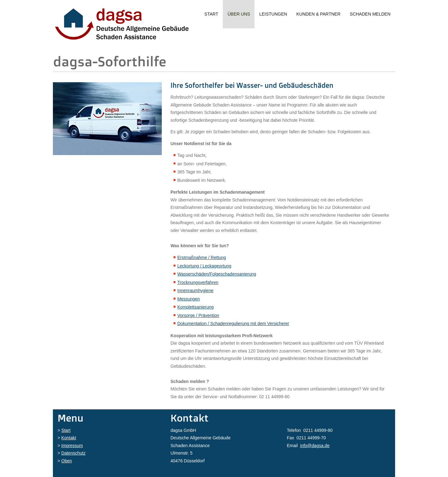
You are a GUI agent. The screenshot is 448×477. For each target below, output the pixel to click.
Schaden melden (370, 14)
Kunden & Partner (318, 14)
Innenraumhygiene (195, 290)
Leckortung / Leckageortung (204, 266)
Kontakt (69, 438)
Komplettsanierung (196, 307)
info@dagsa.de (315, 446)
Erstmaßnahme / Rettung (202, 257)
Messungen (189, 299)
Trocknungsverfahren (198, 282)
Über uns (239, 14)
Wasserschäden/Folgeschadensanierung (217, 274)
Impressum (72, 446)
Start (211, 14)
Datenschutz (73, 453)
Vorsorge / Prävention (198, 315)
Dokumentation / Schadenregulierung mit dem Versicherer (233, 324)
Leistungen (273, 14)
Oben (67, 461)
